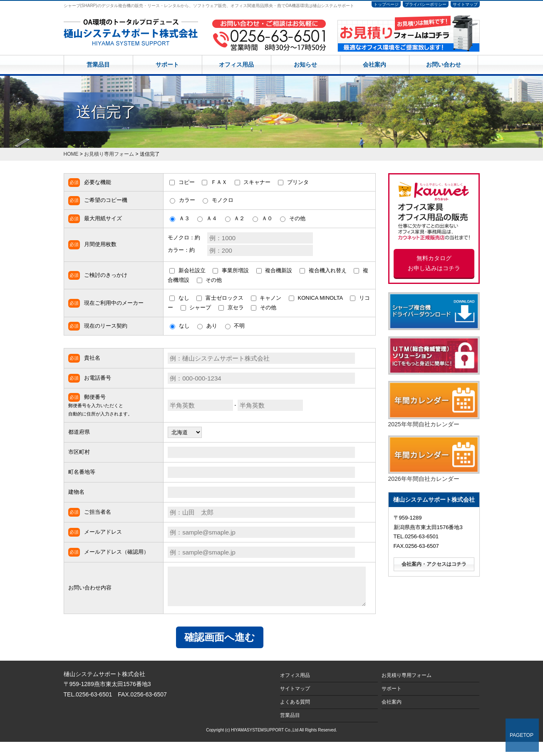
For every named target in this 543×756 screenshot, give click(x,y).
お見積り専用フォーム (407, 689)
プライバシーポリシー (426, 4)
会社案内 (374, 65)
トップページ (386, 4)
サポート (167, 65)
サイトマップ (465, 4)
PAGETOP (522, 735)
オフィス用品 (236, 65)
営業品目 (98, 65)
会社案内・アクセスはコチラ (434, 564)
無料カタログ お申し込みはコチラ (434, 263)
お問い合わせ (444, 65)
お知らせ (305, 65)
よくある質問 (295, 716)
